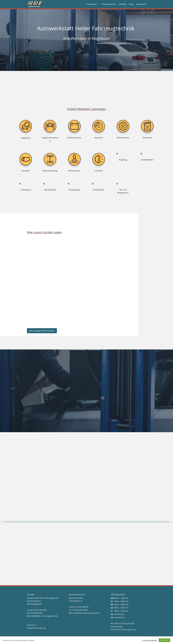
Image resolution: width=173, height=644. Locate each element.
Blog (131, 4)
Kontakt (123, 4)
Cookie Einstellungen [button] (150, 640)
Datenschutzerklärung (36, 628)
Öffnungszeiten (109, 4)
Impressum (141, 4)
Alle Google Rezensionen (42, 331)
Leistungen (91, 4)
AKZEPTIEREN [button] (165, 640)
